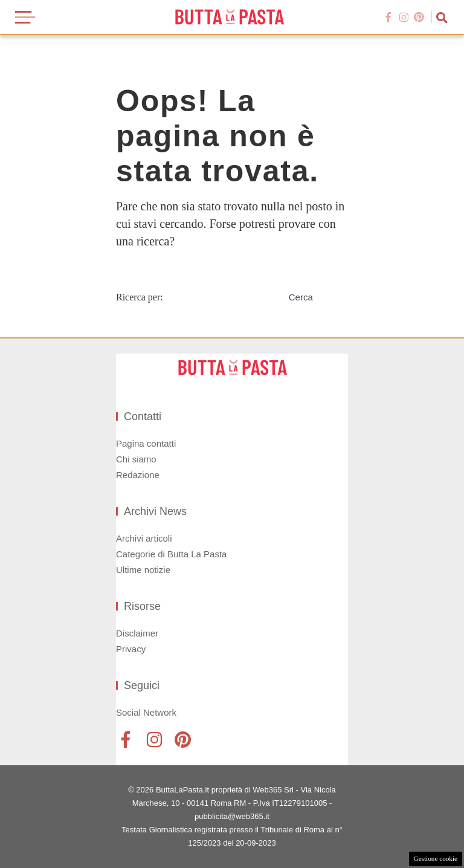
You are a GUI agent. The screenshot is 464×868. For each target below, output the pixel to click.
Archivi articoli (144, 538)
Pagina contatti (146, 443)
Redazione (138, 475)
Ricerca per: (140, 297)
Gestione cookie (436, 858)
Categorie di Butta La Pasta (171, 554)
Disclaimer (137, 633)
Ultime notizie (143, 570)
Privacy (131, 649)
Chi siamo (136, 459)
